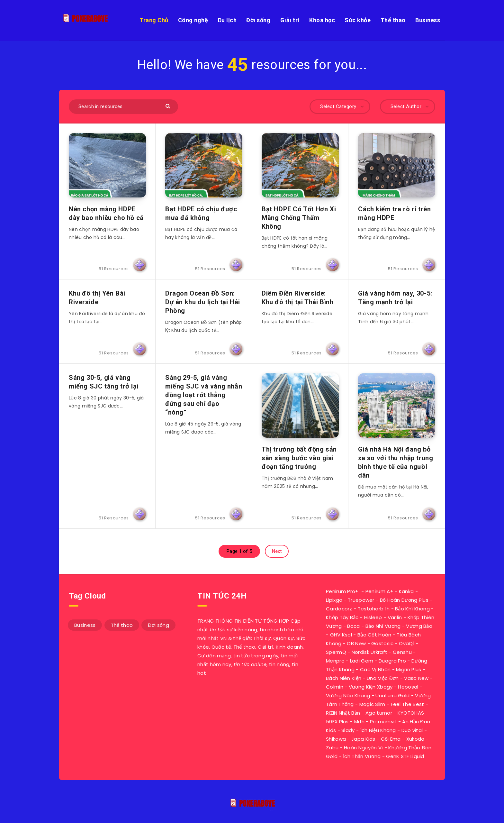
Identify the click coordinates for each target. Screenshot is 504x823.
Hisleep (373, 617)
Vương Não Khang (348, 695)
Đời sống (258, 20)
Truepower (361, 600)
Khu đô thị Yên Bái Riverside (97, 298)
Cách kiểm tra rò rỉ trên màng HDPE (394, 213)
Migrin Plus (409, 669)
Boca (353, 626)
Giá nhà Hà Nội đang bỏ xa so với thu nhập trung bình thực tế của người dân (396, 462)
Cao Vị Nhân (375, 669)
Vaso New (416, 678)
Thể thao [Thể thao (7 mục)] (122, 625)
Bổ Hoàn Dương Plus (404, 600)
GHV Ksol (341, 635)
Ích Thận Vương (362, 756)
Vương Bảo (419, 626)
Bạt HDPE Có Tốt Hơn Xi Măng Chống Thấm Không (299, 218)
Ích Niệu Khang (378, 730)
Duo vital (412, 730)
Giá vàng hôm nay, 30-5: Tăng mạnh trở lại (395, 298)
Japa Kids (363, 739)
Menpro (335, 661)
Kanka (406, 591)
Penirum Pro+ (342, 591)
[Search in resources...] (123, 107)
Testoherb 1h (374, 609)
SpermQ (336, 652)
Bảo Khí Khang (412, 609)
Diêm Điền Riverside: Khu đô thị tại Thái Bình (297, 298)
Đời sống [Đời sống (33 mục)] (158, 625)
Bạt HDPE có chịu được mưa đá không (201, 213)
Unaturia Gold (392, 695)
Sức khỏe (358, 20)
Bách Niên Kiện (344, 678)
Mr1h (359, 722)
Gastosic (382, 643)
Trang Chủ (154, 20)
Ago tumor (379, 713)
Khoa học (322, 20)
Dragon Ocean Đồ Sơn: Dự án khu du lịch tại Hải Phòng (203, 302)
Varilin (395, 617)
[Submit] (169, 106)
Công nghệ (193, 20)
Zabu (332, 748)
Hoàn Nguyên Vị (363, 748)
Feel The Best (408, 704)
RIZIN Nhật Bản (343, 713)
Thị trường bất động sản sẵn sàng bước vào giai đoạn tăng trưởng (299, 458)
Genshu (402, 652)
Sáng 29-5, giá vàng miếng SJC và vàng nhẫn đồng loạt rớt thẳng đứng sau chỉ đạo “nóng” (204, 395)
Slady (348, 730)
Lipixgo (334, 600)
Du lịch (227, 20)
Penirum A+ (379, 591)
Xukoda (415, 739)
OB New (356, 643)
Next (277, 551)
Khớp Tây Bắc (342, 617)
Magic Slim (372, 704)
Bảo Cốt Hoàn (374, 635)
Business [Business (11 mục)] (85, 625)
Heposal (408, 687)
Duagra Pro (392, 661)
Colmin (335, 687)
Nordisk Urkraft (370, 652)
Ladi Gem (362, 661)
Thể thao (393, 20)
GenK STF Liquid (405, 756)
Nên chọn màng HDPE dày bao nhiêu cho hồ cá (106, 213)
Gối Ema (391, 739)
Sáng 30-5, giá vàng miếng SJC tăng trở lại (104, 382)
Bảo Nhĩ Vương (383, 626)
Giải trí (290, 20)
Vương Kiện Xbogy (371, 687)
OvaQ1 (407, 643)
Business (428, 20)
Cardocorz (339, 609)
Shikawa (336, 739)
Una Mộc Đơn (383, 678)
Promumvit (383, 722)
